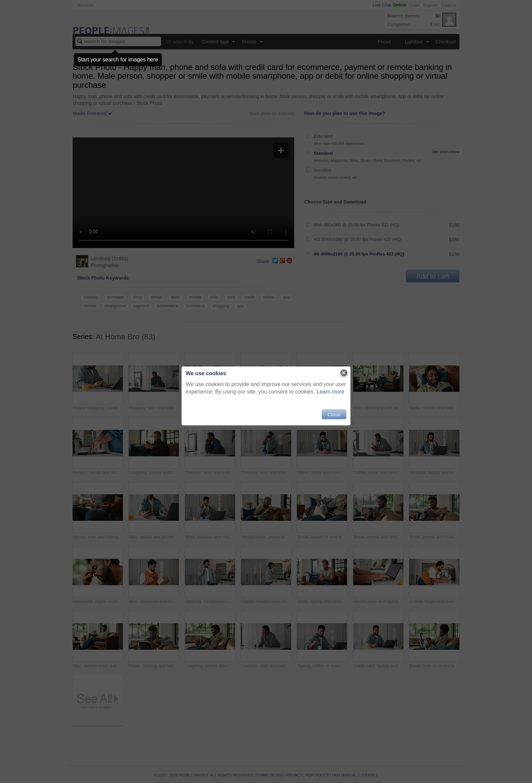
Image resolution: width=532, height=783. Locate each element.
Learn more (330, 392)
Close (334, 414)
